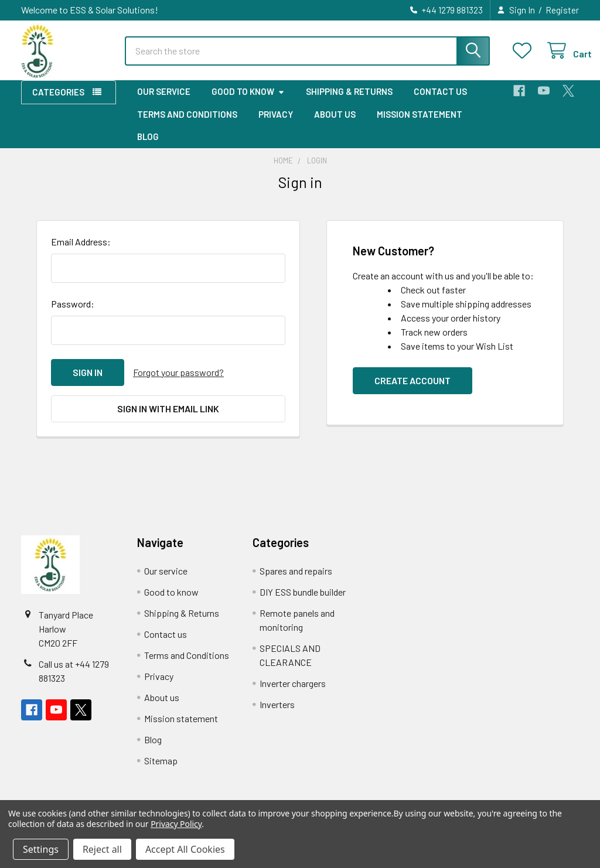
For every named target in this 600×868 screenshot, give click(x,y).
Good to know (248, 101)
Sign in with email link (168, 418)
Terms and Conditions (187, 124)
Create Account (412, 390)
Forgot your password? (178, 382)
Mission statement (420, 124)
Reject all (102, 849)
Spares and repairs (296, 580)
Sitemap (161, 770)
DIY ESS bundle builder (303, 601)
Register (562, 10)
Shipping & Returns (349, 101)
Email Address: (81, 251)
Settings (41, 849)
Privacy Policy (176, 824)
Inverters (277, 714)
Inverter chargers (293, 693)
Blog (148, 146)
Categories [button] (58, 102)
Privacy (276, 124)
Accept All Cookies (185, 849)
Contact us (440, 101)
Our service (164, 101)
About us (335, 124)
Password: (73, 313)
